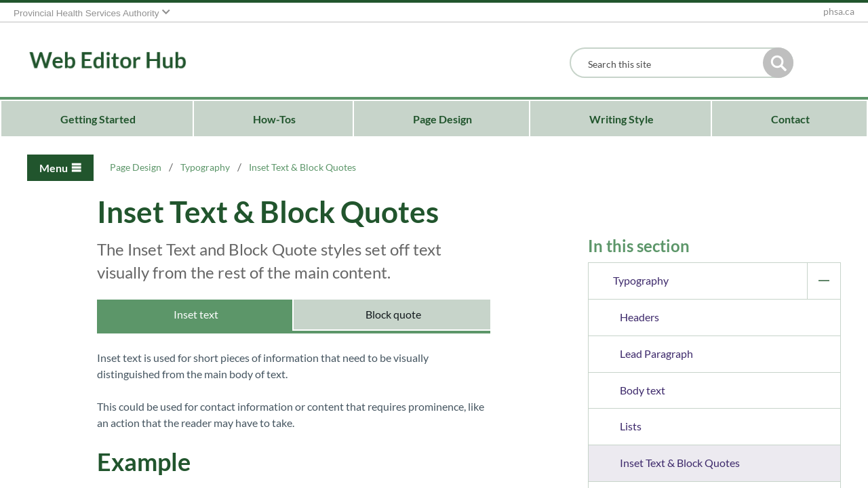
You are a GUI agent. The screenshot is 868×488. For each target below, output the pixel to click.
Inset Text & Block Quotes (680, 463)
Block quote (392, 314)
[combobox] (670, 64)
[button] (778, 63)
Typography (727, 281)
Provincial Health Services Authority (86, 13)
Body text (643, 390)
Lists (631, 426)
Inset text (195, 314)
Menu (54, 168)
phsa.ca (839, 12)
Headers (639, 317)
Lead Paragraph (656, 353)
